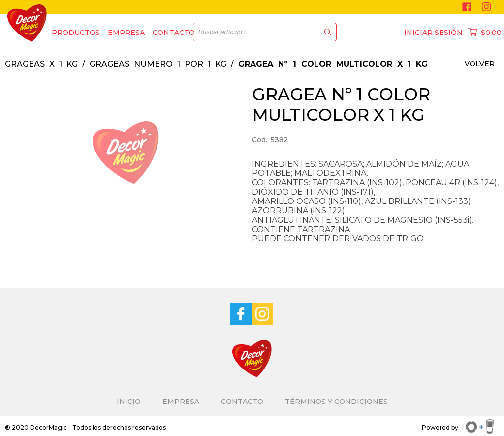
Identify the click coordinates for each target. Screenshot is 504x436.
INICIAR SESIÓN (433, 33)
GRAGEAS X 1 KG (41, 64)
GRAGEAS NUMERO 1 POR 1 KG (158, 64)
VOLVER (480, 64)
